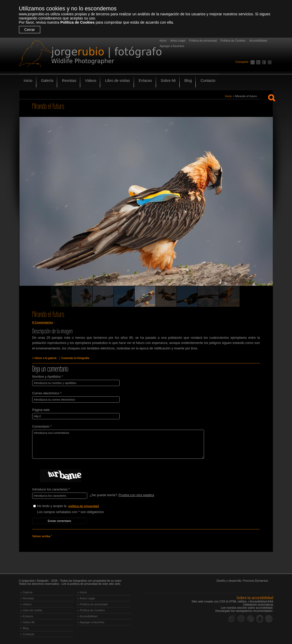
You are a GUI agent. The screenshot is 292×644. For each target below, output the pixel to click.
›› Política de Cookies (91, 610)
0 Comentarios (43, 322)
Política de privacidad (203, 41)
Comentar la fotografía (75, 358)
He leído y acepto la (76, 506)
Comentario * (42, 426)
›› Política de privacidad (93, 604)
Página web (41, 410)
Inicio (163, 41)
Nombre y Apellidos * (48, 377)
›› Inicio (82, 592)
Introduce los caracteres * (51, 489)
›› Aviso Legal (86, 598)
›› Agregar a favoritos (91, 622)
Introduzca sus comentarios (118, 444)
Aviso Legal (178, 41)
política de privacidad (84, 506)
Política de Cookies (77, 22)
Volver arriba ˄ (42, 536)
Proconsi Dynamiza (255, 581)
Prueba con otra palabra (136, 495)
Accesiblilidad (258, 41)
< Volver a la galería (44, 358)
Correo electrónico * (47, 393)
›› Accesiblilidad (87, 616)
